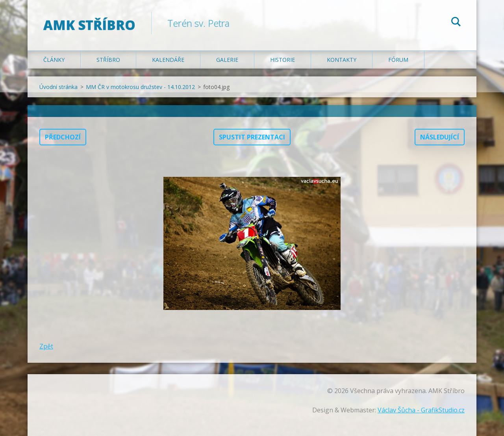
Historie (283, 60)
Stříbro (108, 60)
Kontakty (342, 60)
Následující (440, 137)
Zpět (46, 346)
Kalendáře (168, 60)
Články (54, 60)
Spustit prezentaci (252, 137)
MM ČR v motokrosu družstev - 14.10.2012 (140, 87)
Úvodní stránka (58, 87)
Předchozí (63, 137)
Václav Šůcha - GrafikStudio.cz (421, 410)
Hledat (456, 23)
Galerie (227, 60)
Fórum (398, 60)
